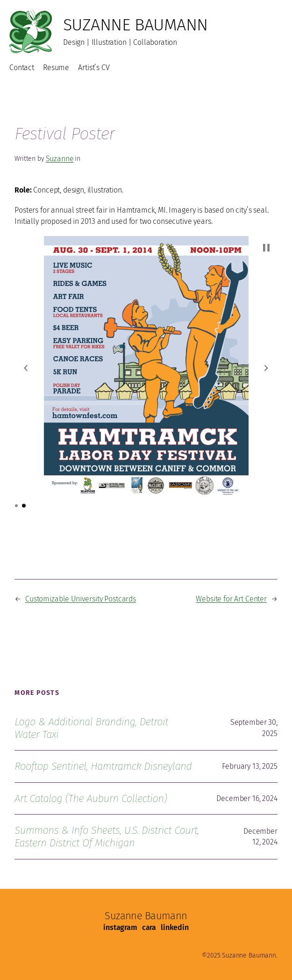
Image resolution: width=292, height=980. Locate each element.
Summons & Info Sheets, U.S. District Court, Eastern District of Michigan (107, 837)
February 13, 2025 (249, 766)
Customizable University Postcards (81, 599)
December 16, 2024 (247, 798)
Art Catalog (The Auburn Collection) (91, 798)
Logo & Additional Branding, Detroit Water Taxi (91, 728)
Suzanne (60, 159)
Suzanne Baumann (135, 25)
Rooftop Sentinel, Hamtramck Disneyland (103, 766)
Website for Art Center (231, 599)
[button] (26, 368)
